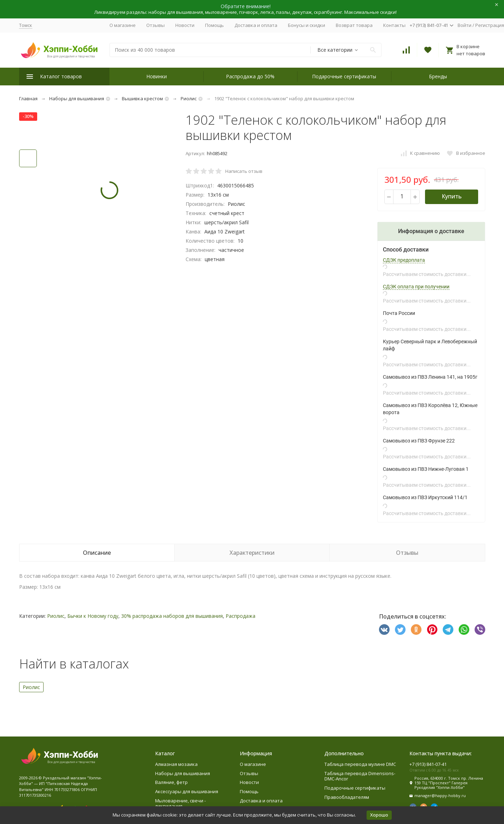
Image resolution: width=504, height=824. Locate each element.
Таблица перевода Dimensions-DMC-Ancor (360, 776)
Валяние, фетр (171, 782)
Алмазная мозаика (176, 764)
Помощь (214, 25)
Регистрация (490, 25)
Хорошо (379, 815)
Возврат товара (354, 25)
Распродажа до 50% (250, 76)
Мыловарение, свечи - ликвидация (180, 803)
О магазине (123, 25)
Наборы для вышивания (77, 98)
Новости (185, 25)
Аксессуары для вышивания (187, 791)
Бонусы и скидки (307, 25)
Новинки (157, 76)
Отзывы (155, 25)
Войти (465, 25)
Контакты (394, 25)
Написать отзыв (244, 171)
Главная (28, 98)
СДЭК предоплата (404, 260)
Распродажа (240, 616)
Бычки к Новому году (93, 616)
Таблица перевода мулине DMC (360, 764)
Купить (452, 196)
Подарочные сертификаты (344, 76)
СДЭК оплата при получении (416, 287)
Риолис (189, 98)
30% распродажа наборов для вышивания (172, 616)
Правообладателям (347, 797)
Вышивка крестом (142, 98)
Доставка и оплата (256, 25)
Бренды (438, 76)
